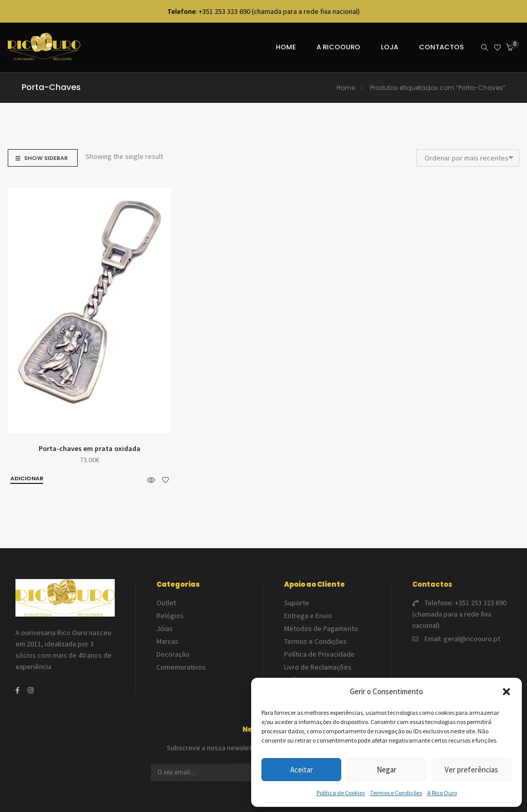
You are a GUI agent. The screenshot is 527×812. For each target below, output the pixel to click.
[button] (506, 692)
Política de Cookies (341, 793)
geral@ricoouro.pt (472, 639)
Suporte (297, 603)
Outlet (166, 603)
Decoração (173, 654)
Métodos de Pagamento (321, 628)
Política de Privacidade (319, 654)
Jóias (165, 628)
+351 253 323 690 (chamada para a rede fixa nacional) (459, 614)
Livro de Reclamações (318, 667)
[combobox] (468, 158)
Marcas (168, 641)
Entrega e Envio (308, 616)
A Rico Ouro (442, 793)
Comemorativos (181, 667)
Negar (387, 770)
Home (346, 88)
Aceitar (302, 770)
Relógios (170, 616)
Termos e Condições (396, 793)
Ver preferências (471, 770)
